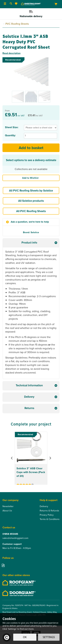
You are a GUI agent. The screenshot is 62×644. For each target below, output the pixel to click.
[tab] (31, 243)
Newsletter (8, 506)
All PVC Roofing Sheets (31, 211)
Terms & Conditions (50, 519)
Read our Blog (3, 565)
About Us (7, 511)
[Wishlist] (17, 4)
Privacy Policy (47, 515)
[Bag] (56, 4)
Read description (11, 53)
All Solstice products (31, 201)
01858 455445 (10, 534)
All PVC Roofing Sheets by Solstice (31, 191)
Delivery (44, 506)
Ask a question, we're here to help (30, 222)
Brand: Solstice (31, 232)
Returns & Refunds (49, 511)
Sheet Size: (12, 127)
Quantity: (10, 135)
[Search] (11, 4)
